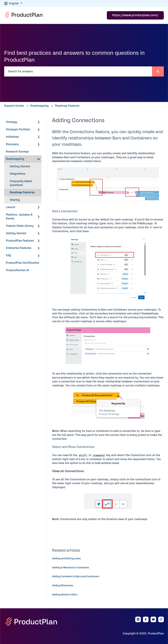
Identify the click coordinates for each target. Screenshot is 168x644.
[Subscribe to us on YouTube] (153, 619)
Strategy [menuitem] (12, 122)
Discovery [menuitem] (12, 144)
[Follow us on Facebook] (146, 619)
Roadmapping (39, 106)
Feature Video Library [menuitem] (20, 226)
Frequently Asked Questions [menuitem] (21, 183)
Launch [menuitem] (11, 207)
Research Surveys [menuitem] (17, 152)
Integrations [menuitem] (18, 174)
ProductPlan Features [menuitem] (20, 241)
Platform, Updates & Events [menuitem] (19, 217)
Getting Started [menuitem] (20, 166)
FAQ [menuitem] (9, 256)
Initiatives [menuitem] (12, 137)
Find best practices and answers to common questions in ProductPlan (74, 56)
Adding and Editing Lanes (66, 559)
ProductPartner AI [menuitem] (17, 270)
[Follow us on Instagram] (161, 619)
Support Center (14, 106)
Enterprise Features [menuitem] (19, 248)
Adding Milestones (63, 586)
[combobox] (78, 71)
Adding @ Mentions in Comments (71, 568)
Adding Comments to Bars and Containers (76, 577)
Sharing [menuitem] (15, 200)
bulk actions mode (107, 463)
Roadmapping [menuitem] (15, 159)
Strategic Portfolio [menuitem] (18, 129)
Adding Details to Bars (65, 595)
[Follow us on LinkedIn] (138, 619)
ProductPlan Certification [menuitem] (23, 263)
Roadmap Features (67, 106)
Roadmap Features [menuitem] (22, 192)
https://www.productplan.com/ (135, 15)
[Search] (158, 71)
